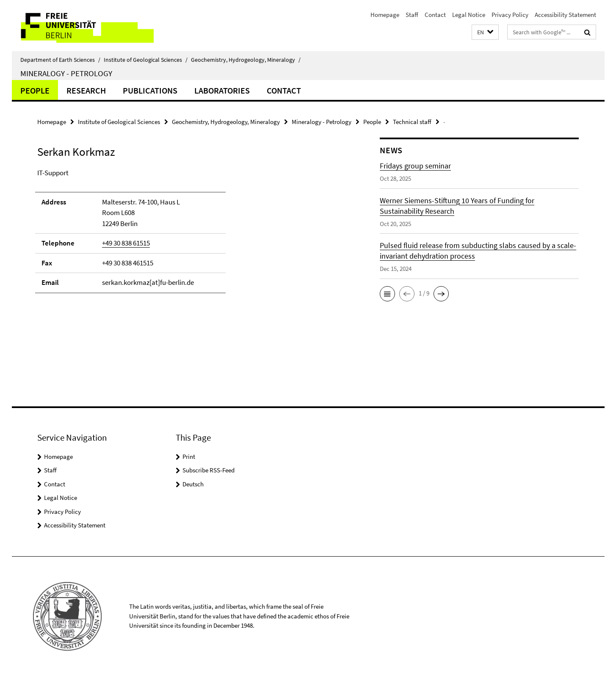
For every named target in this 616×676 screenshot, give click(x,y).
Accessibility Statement (565, 15)
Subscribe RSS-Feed (209, 470)
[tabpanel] (193, 235)
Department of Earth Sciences (60, 60)
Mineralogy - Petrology (66, 73)
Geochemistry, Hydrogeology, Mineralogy (246, 60)
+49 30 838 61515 (126, 243)
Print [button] (189, 457)
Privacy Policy (510, 15)
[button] (485, 32)
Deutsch (193, 484)
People (35, 90)
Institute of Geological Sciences (146, 60)
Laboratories (222, 90)
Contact (435, 15)
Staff (412, 15)
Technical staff (412, 122)
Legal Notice (469, 15)
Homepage (385, 15)
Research (86, 90)
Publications (150, 90)
